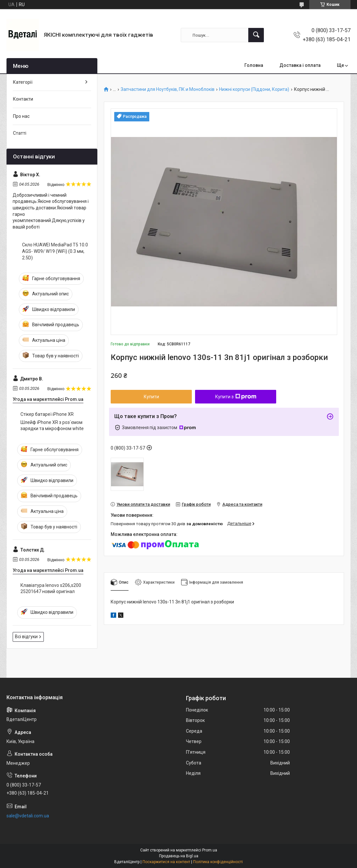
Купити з (236, 397)
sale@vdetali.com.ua (28, 816)
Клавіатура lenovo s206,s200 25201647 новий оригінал (51, 589)
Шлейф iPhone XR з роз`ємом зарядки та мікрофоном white (52, 426)
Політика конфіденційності (218, 862)
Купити (151, 397)
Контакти (23, 99)
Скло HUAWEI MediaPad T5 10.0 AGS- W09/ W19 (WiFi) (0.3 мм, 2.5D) (55, 251)
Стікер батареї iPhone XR (47, 414)
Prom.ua (210, 850)
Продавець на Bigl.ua (179, 856)
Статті (20, 133)
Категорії (23, 82)
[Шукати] (256, 35)
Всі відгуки (26, 637)
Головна (254, 65)
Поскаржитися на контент (166, 862)
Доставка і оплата (300, 65)
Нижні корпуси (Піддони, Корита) (254, 89)
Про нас (21, 116)
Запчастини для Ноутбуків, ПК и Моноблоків (168, 89)
